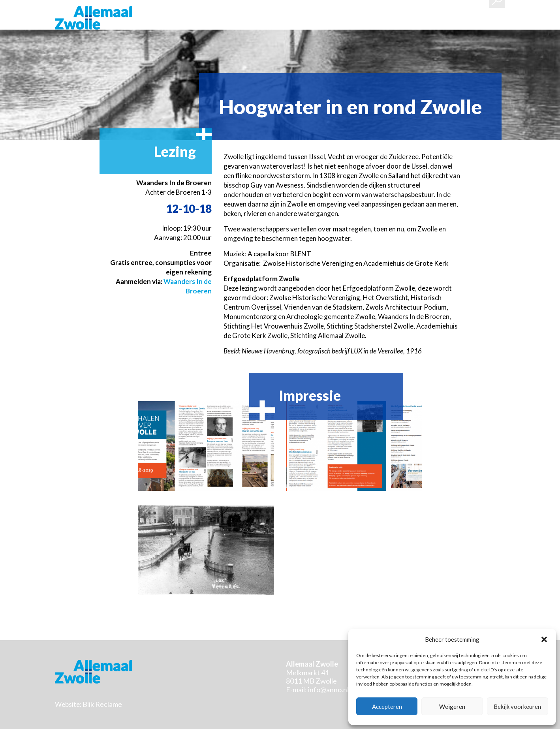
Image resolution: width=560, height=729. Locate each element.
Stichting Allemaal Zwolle (93, 18)
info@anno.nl (328, 690)
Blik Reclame (102, 704)
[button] (544, 639)
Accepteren (387, 706)
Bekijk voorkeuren (517, 706)
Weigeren (452, 706)
